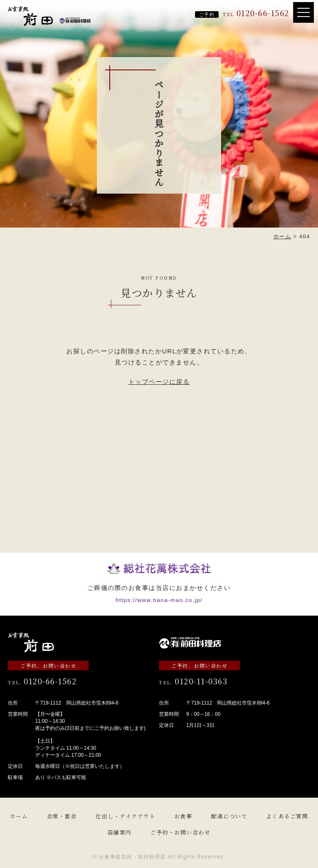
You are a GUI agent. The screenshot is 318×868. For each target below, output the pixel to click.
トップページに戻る (159, 382)
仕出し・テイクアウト (125, 816)
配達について (229, 816)
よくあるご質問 (287, 816)
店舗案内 (120, 832)
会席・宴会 (62, 816)
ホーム (19, 816)
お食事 (183, 816)
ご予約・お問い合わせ (180, 832)
